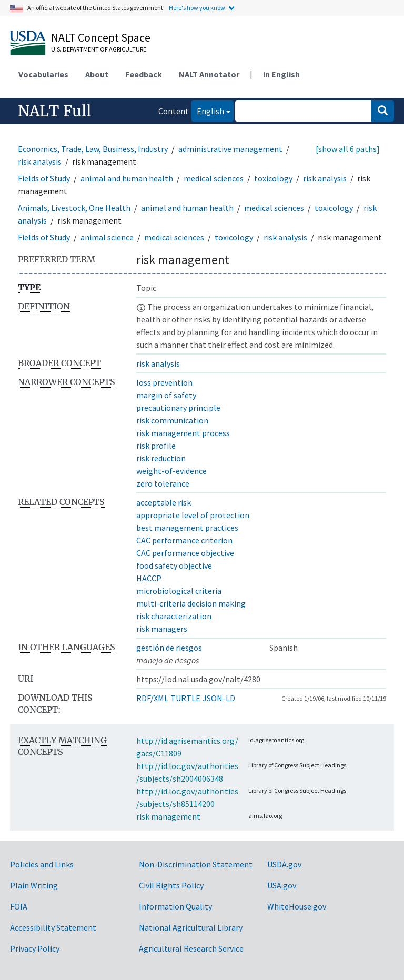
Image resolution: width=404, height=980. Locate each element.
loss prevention (164, 382)
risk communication (172, 420)
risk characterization (174, 616)
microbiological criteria (179, 591)
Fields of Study (44, 178)
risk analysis (40, 161)
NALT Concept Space (101, 37)
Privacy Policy (35, 948)
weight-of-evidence (171, 471)
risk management (168, 816)
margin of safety (166, 395)
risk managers (162, 629)
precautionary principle (178, 408)
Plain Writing (34, 885)
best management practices (187, 528)
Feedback (144, 74)
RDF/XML (152, 698)
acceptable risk (164, 502)
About (97, 74)
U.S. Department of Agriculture (99, 49)
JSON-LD (219, 698)
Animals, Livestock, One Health (74, 208)
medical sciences (214, 178)
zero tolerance (163, 483)
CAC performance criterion (184, 540)
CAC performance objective (185, 553)
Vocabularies (43, 74)
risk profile (156, 446)
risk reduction (161, 458)
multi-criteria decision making (191, 603)
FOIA (19, 906)
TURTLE (185, 698)
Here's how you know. (198, 8)
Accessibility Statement (53, 927)
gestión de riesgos (169, 648)
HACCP (149, 578)
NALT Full (54, 111)
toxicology (273, 178)
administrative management (230, 149)
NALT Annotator (209, 74)
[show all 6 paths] (348, 149)
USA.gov (282, 885)
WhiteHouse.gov (297, 906)
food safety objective (174, 565)
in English (281, 74)
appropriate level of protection (193, 515)
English (208, 110)
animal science (107, 237)
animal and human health (127, 178)
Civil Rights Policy (171, 885)
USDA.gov (284, 864)
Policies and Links (42, 864)
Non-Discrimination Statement (196, 864)
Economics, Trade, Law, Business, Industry (93, 149)
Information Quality (175, 906)
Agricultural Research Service (191, 948)
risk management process (183, 433)
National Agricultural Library (191, 927)
